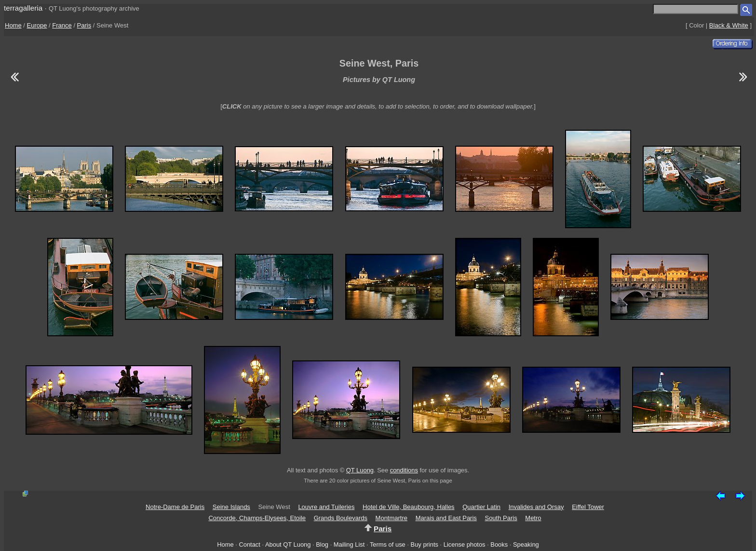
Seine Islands (231, 507)
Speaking (526, 544)
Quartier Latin (481, 507)
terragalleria (23, 8)
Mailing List (349, 544)
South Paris (501, 518)
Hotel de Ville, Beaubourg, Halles (409, 507)
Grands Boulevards (341, 518)
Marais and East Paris (446, 518)
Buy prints (425, 544)
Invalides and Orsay (536, 507)
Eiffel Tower (588, 507)
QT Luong (360, 470)
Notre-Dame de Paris (175, 507)
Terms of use (388, 544)
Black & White (729, 25)
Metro (533, 518)
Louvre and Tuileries (326, 507)
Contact (249, 544)
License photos (465, 544)
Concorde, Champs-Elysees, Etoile (257, 518)
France (62, 25)
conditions (404, 470)
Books (499, 544)
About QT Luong (288, 544)
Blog (322, 544)
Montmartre (391, 518)
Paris (84, 25)
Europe (37, 25)
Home (13, 25)
